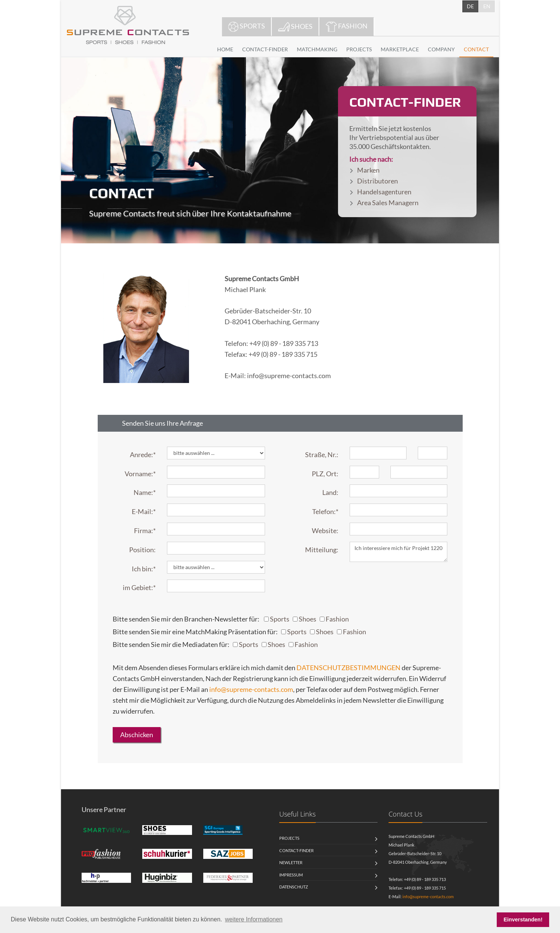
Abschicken (137, 735)
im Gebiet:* (139, 587)
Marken (368, 170)
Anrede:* (143, 455)
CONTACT (476, 49)
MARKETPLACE (400, 49)
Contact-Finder (296, 850)
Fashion (337, 619)
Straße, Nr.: (322, 455)
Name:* (145, 492)
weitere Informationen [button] (254, 919)
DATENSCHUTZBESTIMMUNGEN (349, 668)
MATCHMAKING (317, 49)
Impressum (291, 875)
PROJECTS (359, 49)
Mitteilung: (322, 550)
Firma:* (145, 531)
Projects (289, 838)
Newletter (291, 862)
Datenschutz (294, 887)
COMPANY (441, 49)
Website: (325, 531)
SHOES (295, 27)
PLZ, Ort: (325, 474)
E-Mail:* (144, 511)
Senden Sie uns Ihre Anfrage (162, 423)
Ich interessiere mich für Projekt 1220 (399, 552)
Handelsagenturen (384, 192)
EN (487, 6)
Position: (142, 550)
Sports (280, 619)
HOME (225, 49)
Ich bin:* (144, 569)
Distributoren (378, 181)
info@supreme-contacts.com (251, 689)
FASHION (347, 27)
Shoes (308, 619)
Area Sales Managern (388, 203)
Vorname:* (140, 474)
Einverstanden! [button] (523, 920)
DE (470, 6)
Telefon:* (325, 511)
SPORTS (247, 27)
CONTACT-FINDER (265, 49)
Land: (330, 492)
